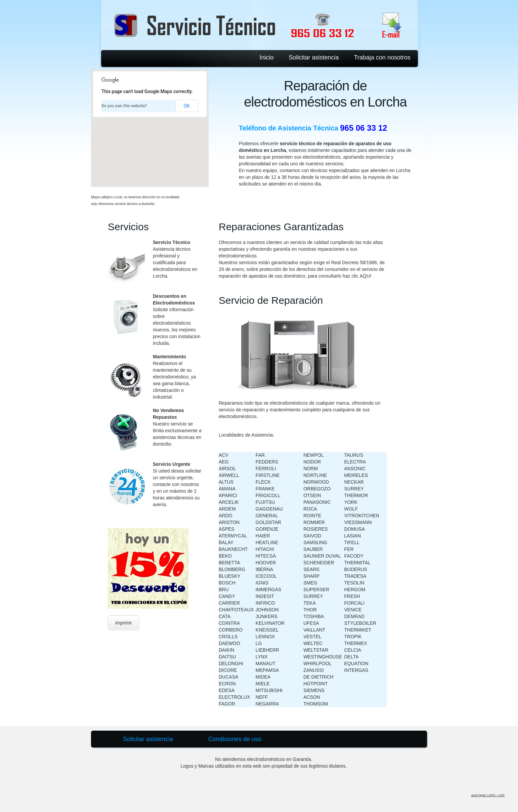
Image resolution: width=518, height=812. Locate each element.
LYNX (262, 657)
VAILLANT (314, 630)
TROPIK (353, 637)
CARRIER (229, 603)
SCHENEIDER (319, 563)
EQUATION (356, 663)
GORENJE (267, 529)
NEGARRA (267, 704)
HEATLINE (267, 542)
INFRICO (265, 603)
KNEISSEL (267, 630)
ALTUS (226, 482)
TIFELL (352, 542)
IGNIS (262, 583)
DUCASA (228, 677)
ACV (224, 455)
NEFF (262, 697)
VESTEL (312, 637)
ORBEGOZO (317, 489)
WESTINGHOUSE (323, 657)
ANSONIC (355, 469)
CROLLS (228, 637)
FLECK (263, 482)
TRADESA (355, 576)
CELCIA (353, 650)
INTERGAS (356, 670)
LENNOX (265, 637)
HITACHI (265, 549)
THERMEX (356, 643)
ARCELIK (229, 502)
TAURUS (354, 455)
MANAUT (266, 663)
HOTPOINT (315, 684)
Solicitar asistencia (314, 57)
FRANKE (265, 489)
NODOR (312, 462)
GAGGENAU (269, 509)
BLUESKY (230, 576)
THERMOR (356, 495)
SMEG (310, 583)
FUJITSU (265, 502)
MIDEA (263, 677)
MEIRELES (356, 475)
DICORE (228, 670)
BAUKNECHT (233, 549)
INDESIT (265, 596)
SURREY (313, 596)
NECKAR (354, 482)
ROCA (310, 509)
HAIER (263, 536)
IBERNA (264, 569)
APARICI (228, 495)
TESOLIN (354, 583)
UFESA (311, 623)
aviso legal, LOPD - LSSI (488, 795)
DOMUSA (355, 529)
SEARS (311, 569)
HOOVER (266, 563)
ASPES (227, 529)
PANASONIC (317, 502)
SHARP (311, 576)
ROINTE (312, 516)
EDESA (227, 690)
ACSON (312, 697)
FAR (260, 455)
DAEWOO (229, 643)
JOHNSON (267, 610)
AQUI (365, 276)
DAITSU (227, 657)
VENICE (353, 610)
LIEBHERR (267, 650)
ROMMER (314, 522)
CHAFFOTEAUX (236, 610)
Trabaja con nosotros (382, 57)
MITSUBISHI (269, 690)
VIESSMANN (358, 522)
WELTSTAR (316, 650)
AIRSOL (227, 469)
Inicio (266, 57)
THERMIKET (358, 630)
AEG (224, 462)
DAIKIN (227, 650)
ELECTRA (355, 462)
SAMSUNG (315, 542)
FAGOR (227, 704)
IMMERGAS (268, 590)
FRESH (352, 596)
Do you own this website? (124, 106)
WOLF (351, 509)
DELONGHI (231, 663)
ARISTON (229, 522)
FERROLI (266, 469)
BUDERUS (356, 569)
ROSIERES (315, 529)
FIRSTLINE (268, 475)
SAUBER (313, 549)
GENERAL (267, 516)
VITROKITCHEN (362, 516)
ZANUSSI (314, 670)
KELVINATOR (270, 623)
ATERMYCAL (233, 536)
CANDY (227, 596)
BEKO (225, 556)
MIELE (263, 684)
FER (349, 549)
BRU (224, 590)
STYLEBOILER (360, 623)
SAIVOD (312, 536)
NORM (311, 469)
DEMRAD (355, 616)
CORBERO (231, 630)
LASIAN (353, 536)
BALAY (226, 542)
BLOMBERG (232, 569)
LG (259, 643)
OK (187, 106)
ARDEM (227, 509)
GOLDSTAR (268, 522)
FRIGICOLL (268, 495)
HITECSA (266, 556)
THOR (310, 610)
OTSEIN (312, 495)
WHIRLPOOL (317, 663)
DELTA (352, 657)
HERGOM (355, 590)
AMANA (227, 489)
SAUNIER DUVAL (322, 556)
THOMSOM (316, 704)
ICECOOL (266, 576)
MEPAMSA (267, 670)
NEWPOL (314, 455)
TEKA (310, 603)
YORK (351, 502)
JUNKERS (267, 616)
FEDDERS (267, 462)
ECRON (227, 684)
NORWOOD (316, 482)
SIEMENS (314, 690)
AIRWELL (229, 475)
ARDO (225, 516)
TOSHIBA (314, 616)
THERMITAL (357, 563)
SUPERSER (316, 590)
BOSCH (227, 583)
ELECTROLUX (234, 697)
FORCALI (355, 603)
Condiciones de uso (235, 739)
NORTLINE (315, 475)
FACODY (354, 556)
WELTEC (313, 643)
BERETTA (229, 563)
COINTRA (229, 623)
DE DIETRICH (318, 677)
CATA (225, 616)
